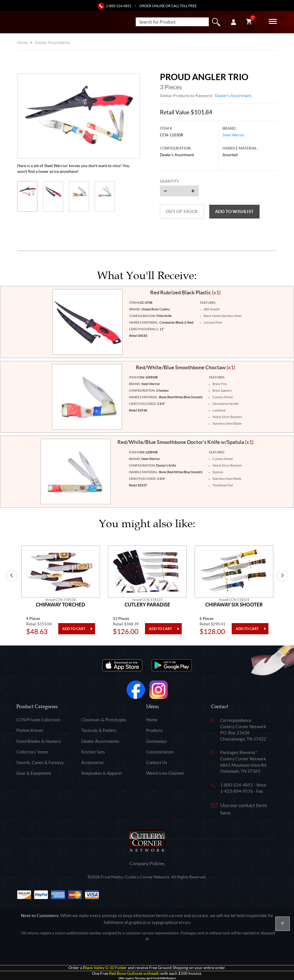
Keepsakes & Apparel (101, 773)
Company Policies (147, 863)
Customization (160, 752)
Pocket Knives (30, 730)
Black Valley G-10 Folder (105, 968)
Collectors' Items (32, 752)
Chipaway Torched (61, 605)
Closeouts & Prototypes (104, 720)
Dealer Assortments (53, 42)
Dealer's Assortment (233, 96)
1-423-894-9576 (237, 791)
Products (155, 730)
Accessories (93, 762)
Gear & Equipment (34, 773)
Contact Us (157, 762)
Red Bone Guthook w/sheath (134, 974)
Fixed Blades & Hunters (39, 741)
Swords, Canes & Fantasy (40, 762)
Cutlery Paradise (147, 605)
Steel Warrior (233, 135)
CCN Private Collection (38, 720)
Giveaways (157, 741)
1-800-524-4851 (119, 6)
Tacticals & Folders (99, 730)
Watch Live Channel (165, 773)
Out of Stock (182, 211)
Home (23, 42)
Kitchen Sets (93, 752)
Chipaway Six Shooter (234, 605)
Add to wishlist (234, 211)
